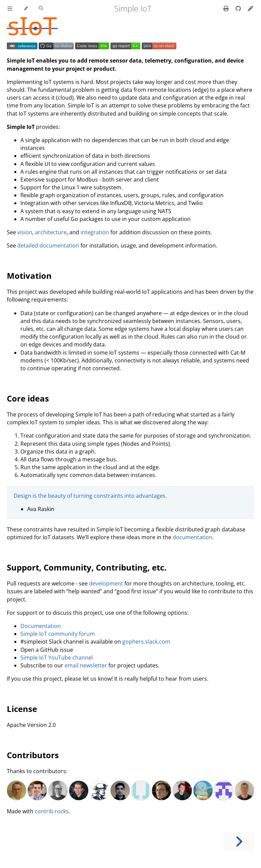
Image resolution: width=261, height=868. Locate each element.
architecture (51, 232)
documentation (193, 537)
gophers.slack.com (146, 642)
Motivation (29, 276)
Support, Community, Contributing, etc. (87, 567)
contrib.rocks (52, 811)
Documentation (41, 626)
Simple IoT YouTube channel (57, 658)
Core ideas (28, 398)
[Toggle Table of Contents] (10, 8)
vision (25, 232)
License (22, 709)
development (106, 583)
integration (95, 232)
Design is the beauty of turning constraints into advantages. (90, 496)
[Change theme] (26, 8)
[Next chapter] (239, 842)
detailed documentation (48, 245)
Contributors (33, 755)
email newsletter (86, 665)
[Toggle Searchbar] (41, 8)
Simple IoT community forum (58, 634)
